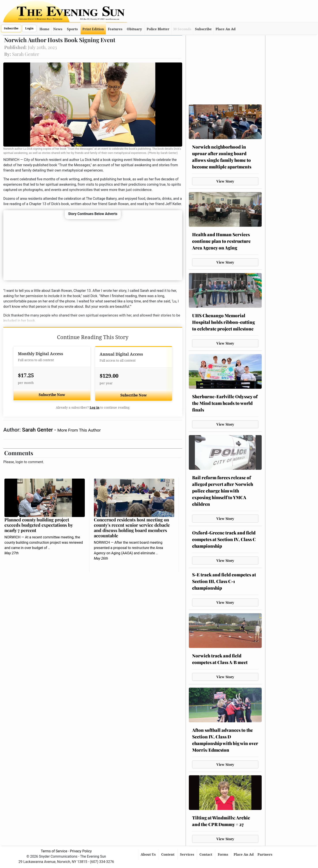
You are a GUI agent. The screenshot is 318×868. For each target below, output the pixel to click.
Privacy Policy (81, 851)
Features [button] (115, 29)
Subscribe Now (52, 395)
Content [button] (168, 855)
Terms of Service (54, 851)
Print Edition (93, 29)
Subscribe (11, 28)
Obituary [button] (134, 29)
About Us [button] (149, 855)
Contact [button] (206, 855)
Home (44, 29)
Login (29, 28)
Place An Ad (226, 29)
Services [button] (187, 855)
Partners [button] (265, 855)
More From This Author (79, 430)
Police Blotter (158, 29)
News (58, 29)
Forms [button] (223, 855)
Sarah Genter (38, 430)
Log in (95, 408)
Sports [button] (72, 29)
